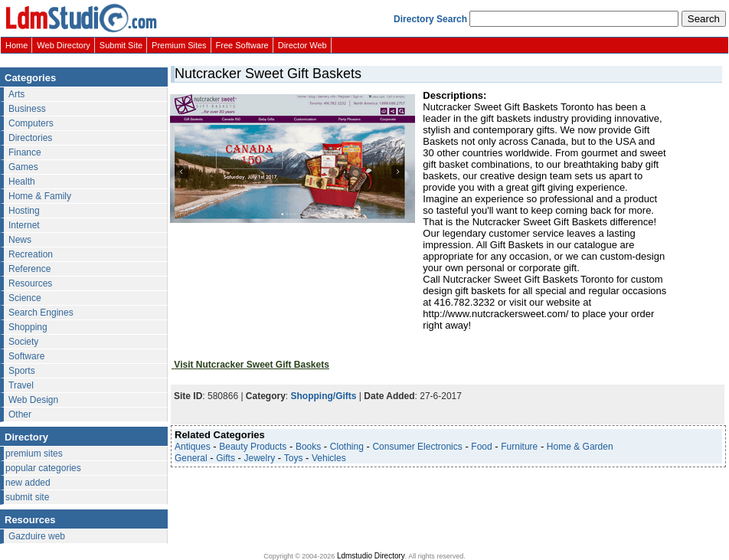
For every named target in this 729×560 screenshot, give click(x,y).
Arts (16, 94)
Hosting (24, 211)
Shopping (28, 327)
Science (25, 298)
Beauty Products (253, 447)
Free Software (242, 45)
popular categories (43, 468)
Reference (29, 269)
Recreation (31, 254)
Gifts (226, 458)
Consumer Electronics (417, 447)
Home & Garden (580, 447)
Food (481, 447)
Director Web (302, 45)
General (191, 458)
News (20, 240)
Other (20, 414)
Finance (25, 152)
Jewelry (260, 458)
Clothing (347, 447)
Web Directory (63, 45)
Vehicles (329, 458)
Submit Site (121, 45)
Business (27, 109)
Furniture (519, 447)
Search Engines (41, 313)
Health (22, 182)
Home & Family (40, 196)
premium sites (34, 454)
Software (26, 356)
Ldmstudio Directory (371, 556)
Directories (30, 138)
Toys (294, 458)
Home (16, 45)
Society (23, 342)
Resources (30, 283)
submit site (27, 497)
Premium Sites (179, 45)
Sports (22, 371)
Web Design (33, 400)
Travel (21, 385)
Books (308, 447)
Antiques (193, 447)
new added (28, 483)
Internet (24, 225)
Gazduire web (37, 536)
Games (23, 167)
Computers (31, 123)
